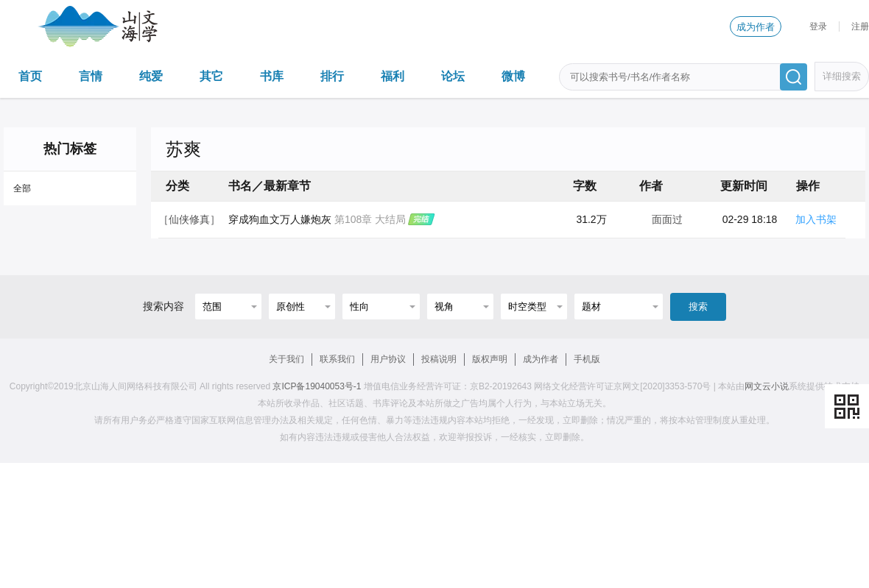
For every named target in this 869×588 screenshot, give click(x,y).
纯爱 (151, 76)
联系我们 (337, 359)
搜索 (698, 307)
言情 (91, 76)
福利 (393, 76)
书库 (272, 76)
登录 (818, 26)
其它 (211, 76)
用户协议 (388, 359)
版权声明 (490, 359)
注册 (860, 26)
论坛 (453, 76)
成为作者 (756, 27)
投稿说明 (439, 359)
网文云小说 (767, 386)
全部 (22, 188)
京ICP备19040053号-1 (317, 386)
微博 (513, 76)
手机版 (587, 359)
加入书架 (816, 219)
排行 (332, 76)
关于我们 (286, 359)
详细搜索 (842, 76)
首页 (30, 76)
